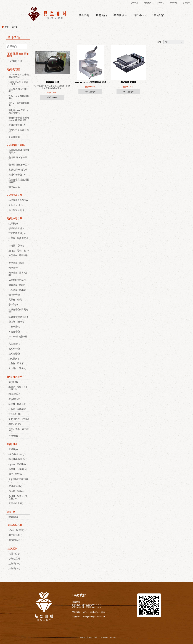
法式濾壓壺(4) (15, 354)
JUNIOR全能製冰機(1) (18, 338)
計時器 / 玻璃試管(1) (18, 409)
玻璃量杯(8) (14, 399)
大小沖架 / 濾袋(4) (17, 368)
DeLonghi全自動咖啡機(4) (19, 97)
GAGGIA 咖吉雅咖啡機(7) (19, 90)
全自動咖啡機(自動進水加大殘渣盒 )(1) (19, 119)
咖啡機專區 (14, 69)
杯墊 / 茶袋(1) (15, 474)
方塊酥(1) (13, 436)
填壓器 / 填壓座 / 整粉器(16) (18, 388)
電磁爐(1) (13, 449)
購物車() (173, 3)
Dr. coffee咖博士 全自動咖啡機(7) (19, 76)
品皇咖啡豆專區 (16, 145)
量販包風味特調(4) (18, 170)
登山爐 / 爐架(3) (16, 322)
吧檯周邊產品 (15, 377)
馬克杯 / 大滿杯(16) (18, 469)
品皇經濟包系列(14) (18, 200)
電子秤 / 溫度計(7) (17, 300)
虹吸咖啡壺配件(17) (18, 317)
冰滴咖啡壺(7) (15, 332)
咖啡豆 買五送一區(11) (18, 159)
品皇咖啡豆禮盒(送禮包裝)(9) (19, 181)
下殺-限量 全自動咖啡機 (18, 55)
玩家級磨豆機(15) (17, 233)
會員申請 (148, 3)
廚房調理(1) (14, 540)
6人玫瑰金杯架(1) (17, 454)
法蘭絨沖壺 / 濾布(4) (18, 280)
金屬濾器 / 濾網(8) (17, 285)
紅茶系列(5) (14, 564)
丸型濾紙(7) (14, 344)
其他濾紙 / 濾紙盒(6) (18, 290)
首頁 (7, 27)
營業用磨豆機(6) (17, 229)
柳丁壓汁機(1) (15, 535)
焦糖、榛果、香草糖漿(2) (19, 430)
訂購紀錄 (186, 3)
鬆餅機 (15, 27)
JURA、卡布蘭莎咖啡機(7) (19, 104)
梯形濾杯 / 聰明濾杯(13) (18, 257)
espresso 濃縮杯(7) (17, 464)
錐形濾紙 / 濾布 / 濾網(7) (18, 274)
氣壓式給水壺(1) (17, 503)
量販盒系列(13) (16, 205)
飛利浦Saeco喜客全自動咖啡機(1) (19, 112)
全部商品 (14, 37)
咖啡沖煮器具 (15, 218)
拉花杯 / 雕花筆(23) (18, 363)
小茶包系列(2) (15, 559)
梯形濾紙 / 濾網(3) (17, 263)
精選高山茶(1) (15, 554)
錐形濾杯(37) (15, 268)
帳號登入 (160, 3)
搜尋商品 (135, 3)
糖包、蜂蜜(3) (15, 424)
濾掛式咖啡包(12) (17, 175)
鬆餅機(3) (13, 517)
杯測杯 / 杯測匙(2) (17, 404)
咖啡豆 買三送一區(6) (19, 165)
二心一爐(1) (14, 327)
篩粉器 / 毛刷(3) (16, 246)
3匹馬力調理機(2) (17, 530)
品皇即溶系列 (15, 195)
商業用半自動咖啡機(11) (19, 131)
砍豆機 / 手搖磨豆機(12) (18, 240)
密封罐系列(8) (15, 486)
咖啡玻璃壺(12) (16, 295)
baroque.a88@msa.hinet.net (94, 617)
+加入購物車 (52, 98)
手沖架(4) (13, 305)
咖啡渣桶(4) (14, 394)
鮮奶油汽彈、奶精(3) (19, 419)
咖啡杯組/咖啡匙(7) (18, 459)
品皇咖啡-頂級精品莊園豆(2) (19, 151)
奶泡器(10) (14, 359)
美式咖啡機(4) (15, 137)
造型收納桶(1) (15, 414)
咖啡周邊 (12, 444)
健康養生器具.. (15, 525)
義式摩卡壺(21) (16, 349)
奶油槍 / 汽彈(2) (16, 491)
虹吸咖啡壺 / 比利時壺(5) (18, 311)
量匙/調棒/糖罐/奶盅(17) (18, 480)
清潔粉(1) (13, 382)
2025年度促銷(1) (16, 61)
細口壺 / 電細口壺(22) (19, 251)
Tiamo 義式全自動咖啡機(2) (18, 83)
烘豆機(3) (13, 224)
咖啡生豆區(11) (16, 187)
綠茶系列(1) (14, 569)
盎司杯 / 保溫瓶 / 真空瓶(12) (18, 497)
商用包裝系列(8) (17, 210)
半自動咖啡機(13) (17, 125)
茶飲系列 (12, 549)
